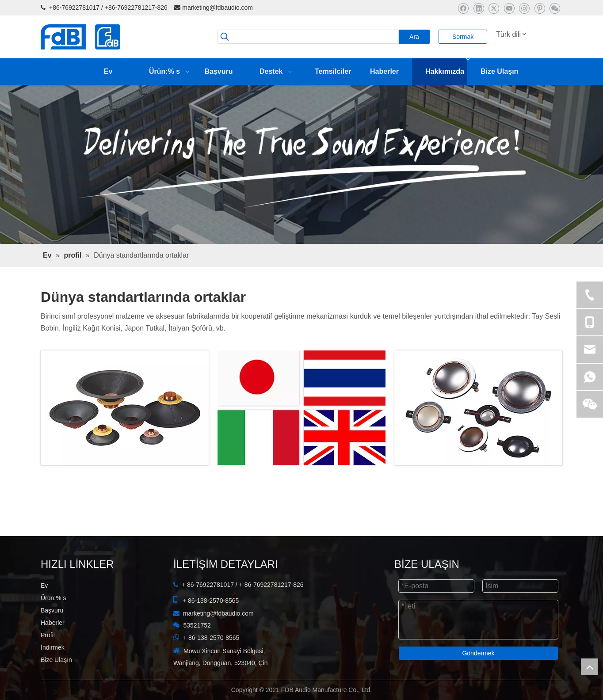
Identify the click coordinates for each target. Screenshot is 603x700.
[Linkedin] (479, 8)
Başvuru (52, 610)
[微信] (555, 8)
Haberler (53, 623)
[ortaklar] (301, 408)
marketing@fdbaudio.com (218, 8)
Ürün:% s (53, 598)
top (589, 667)
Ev (44, 586)
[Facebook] (463, 8)
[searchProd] (308, 37)
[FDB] (478, 408)
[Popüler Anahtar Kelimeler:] (414, 37)
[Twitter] (494, 8)
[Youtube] (509, 8)
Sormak (463, 37)
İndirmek (53, 647)
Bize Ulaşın (56, 660)
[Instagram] (524, 8)
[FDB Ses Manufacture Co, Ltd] (125, 408)
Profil (48, 635)
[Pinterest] (540, 8)
